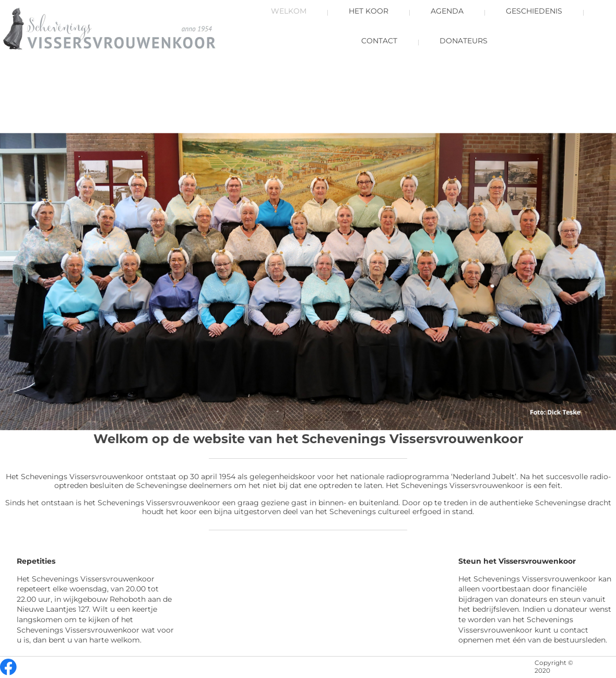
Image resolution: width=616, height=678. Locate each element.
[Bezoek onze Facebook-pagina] (8, 667)
